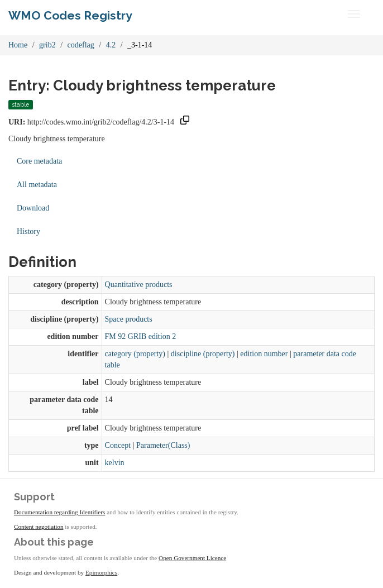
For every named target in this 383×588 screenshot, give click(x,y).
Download (33, 208)
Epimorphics (101, 572)
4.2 (111, 45)
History (28, 231)
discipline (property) (203, 354)
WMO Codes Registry (70, 15)
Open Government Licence (192, 558)
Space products (129, 319)
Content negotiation (39, 527)
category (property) (135, 354)
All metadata (37, 185)
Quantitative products (139, 285)
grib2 (47, 45)
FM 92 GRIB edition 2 (141, 336)
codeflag (81, 45)
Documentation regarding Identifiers (59, 512)
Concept (118, 445)
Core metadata (39, 161)
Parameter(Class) (163, 445)
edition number (264, 354)
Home (18, 45)
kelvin (115, 463)
